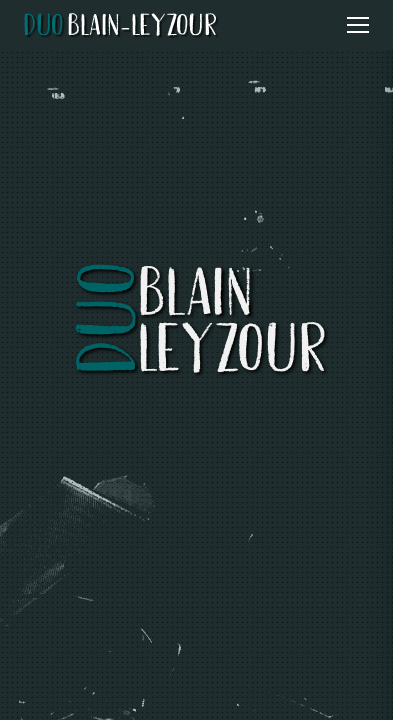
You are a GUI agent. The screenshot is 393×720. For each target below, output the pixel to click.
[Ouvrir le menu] (358, 25)
